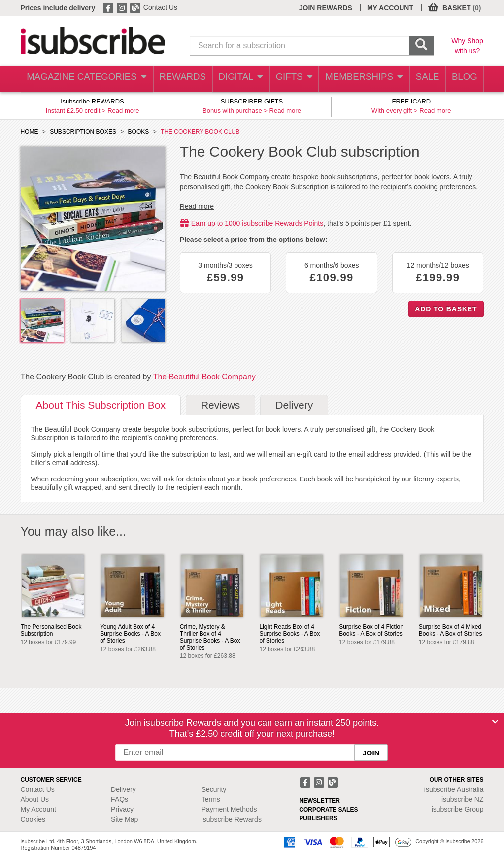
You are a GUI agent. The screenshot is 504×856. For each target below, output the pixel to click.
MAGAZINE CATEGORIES (82, 79)
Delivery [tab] (294, 405)
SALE (421, 79)
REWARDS (174, 79)
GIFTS (288, 79)
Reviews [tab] (220, 405)
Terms (211, 799)
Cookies (33, 819)
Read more (123, 111)
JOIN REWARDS (326, 8)
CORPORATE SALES (328, 810)
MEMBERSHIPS (358, 79)
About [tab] (101, 405)
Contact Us (160, 7)
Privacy (122, 809)
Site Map (124, 819)
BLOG (463, 79)
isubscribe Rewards (232, 819)
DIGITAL (233, 79)
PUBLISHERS (318, 818)
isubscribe (454, 789)
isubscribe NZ (463, 799)
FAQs (119, 799)
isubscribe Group (458, 809)
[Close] (495, 722)
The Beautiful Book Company (204, 377)
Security (214, 789)
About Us (35, 799)
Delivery (123, 789)
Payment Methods (229, 809)
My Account (38, 809)
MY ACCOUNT (390, 8)
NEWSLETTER (319, 801)
